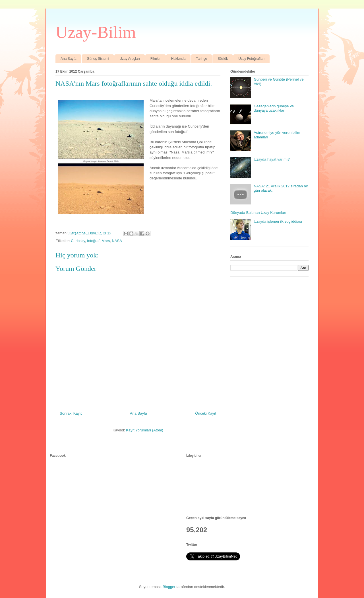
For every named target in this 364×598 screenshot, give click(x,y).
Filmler (156, 59)
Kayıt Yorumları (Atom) (145, 430)
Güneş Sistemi (98, 59)
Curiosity (78, 241)
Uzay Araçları (130, 59)
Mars (106, 241)
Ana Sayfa (68, 59)
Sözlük (223, 59)
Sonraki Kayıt (71, 413)
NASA (117, 241)
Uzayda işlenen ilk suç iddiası (278, 221)
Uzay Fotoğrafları (251, 59)
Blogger (169, 587)
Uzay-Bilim (96, 32)
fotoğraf (93, 241)
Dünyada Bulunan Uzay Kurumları (258, 213)
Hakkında (178, 59)
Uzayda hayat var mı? (272, 159)
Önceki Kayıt (206, 413)
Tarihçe (201, 59)
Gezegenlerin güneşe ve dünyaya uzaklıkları (274, 108)
